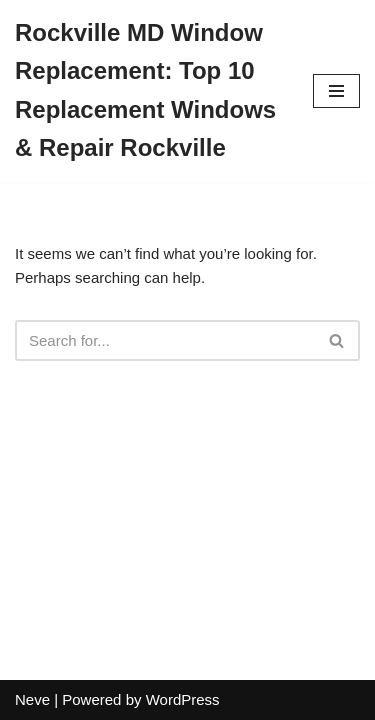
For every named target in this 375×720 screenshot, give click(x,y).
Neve (32, 699)
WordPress (183, 699)
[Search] (165, 340)
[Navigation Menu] (336, 91)
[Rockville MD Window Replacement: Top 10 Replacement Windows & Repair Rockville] (149, 91)
